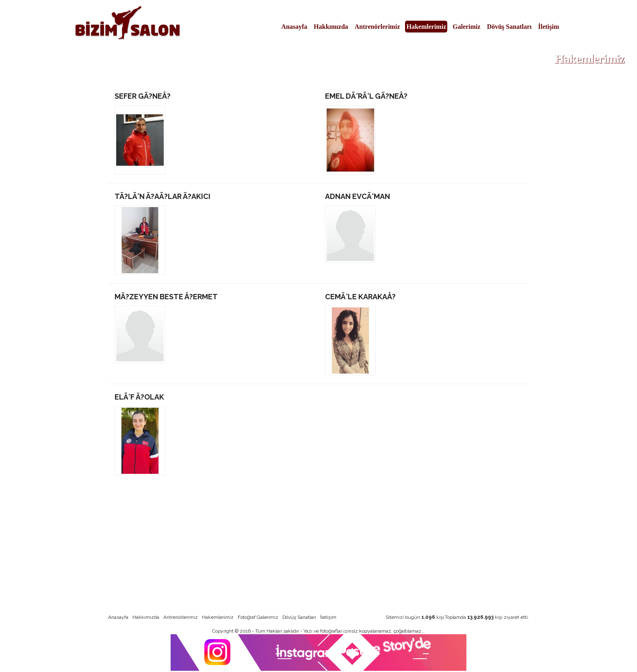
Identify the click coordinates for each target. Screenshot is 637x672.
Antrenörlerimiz (377, 27)
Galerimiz (466, 27)
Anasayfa (294, 27)
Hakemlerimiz (426, 27)
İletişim (548, 27)
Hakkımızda (331, 27)
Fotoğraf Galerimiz (258, 617)
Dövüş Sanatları (509, 27)
